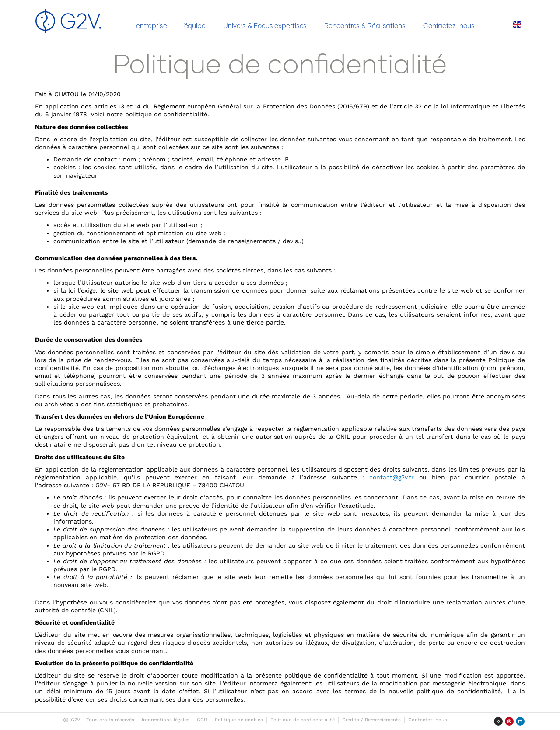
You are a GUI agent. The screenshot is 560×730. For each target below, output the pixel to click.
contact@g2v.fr (392, 477)
